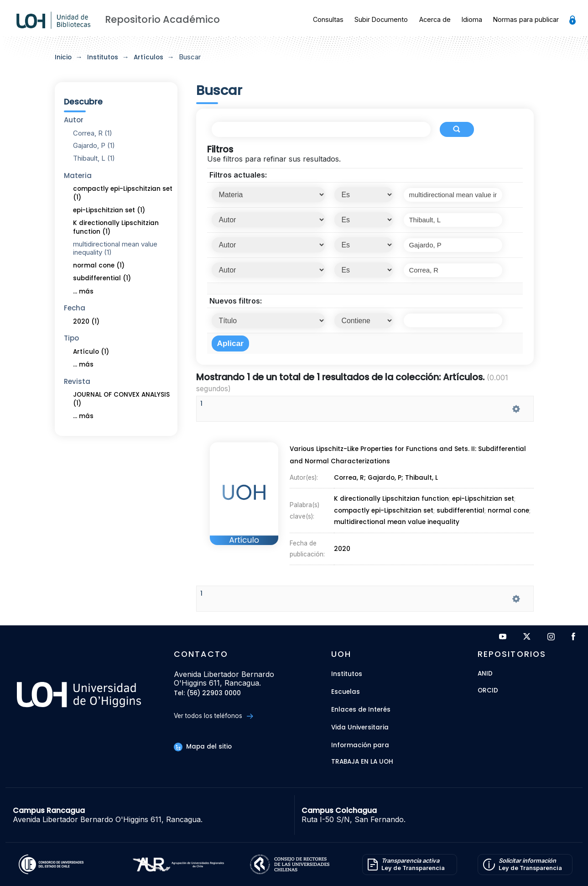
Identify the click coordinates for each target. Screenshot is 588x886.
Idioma (472, 19)
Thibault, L (422, 479)
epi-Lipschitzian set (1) (109, 210)
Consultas (328, 19)
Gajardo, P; (387, 479)
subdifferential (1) (102, 278)
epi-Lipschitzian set (483, 499)
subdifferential (461, 510)
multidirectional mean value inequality (396, 521)
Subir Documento (381, 19)
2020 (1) (86, 322)
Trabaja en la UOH (362, 762)
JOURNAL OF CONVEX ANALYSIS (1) (121, 399)
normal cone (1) (99, 265)
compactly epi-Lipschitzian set (384, 510)
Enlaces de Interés (361, 710)
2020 (343, 546)
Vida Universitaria (360, 727)
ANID (485, 674)
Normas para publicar (526, 19)
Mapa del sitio (203, 747)
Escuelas (346, 692)
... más (83, 291)
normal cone (508, 510)
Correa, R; (351, 479)
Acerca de (435, 19)
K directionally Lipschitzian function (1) (116, 227)
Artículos (148, 57)
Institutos (103, 57)
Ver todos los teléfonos (213, 716)
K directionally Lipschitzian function (392, 499)
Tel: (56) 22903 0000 (207, 694)
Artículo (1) (91, 352)
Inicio (63, 57)
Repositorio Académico (162, 19)
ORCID (488, 691)
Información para (360, 745)
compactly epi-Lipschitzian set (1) (123, 193)
